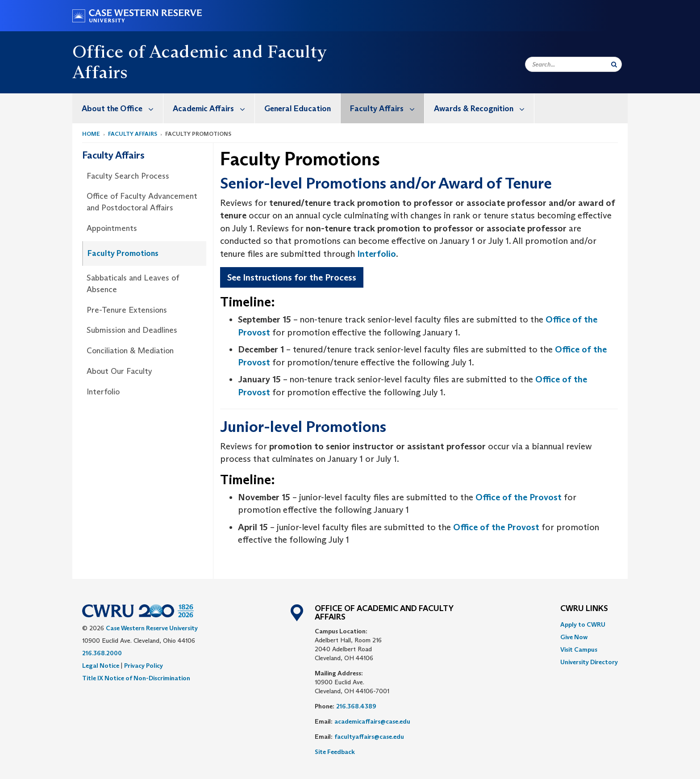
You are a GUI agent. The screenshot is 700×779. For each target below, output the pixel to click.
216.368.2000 (102, 653)
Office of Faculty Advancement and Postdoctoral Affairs (142, 202)
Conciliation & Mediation (130, 351)
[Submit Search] (614, 64)
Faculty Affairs (387, 108)
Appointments (112, 228)
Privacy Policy (144, 666)
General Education (298, 109)
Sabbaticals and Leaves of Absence (133, 284)
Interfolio (103, 392)
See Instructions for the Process (292, 277)
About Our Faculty (119, 371)
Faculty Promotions (123, 253)
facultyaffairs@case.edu (369, 737)
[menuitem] (118, 108)
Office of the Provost (519, 497)
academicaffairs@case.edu (372, 721)
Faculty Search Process (128, 176)
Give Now (574, 637)
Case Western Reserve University (152, 628)
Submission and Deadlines (132, 330)
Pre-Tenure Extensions (127, 310)
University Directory (589, 662)
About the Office (122, 108)
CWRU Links (584, 609)
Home (91, 134)
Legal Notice (101, 666)
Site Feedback (335, 752)
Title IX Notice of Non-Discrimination (136, 678)
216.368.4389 (356, 706)
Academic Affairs (214, 108)
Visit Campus (579, 649)
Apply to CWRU (583, 624)
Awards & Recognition (484, 108)
